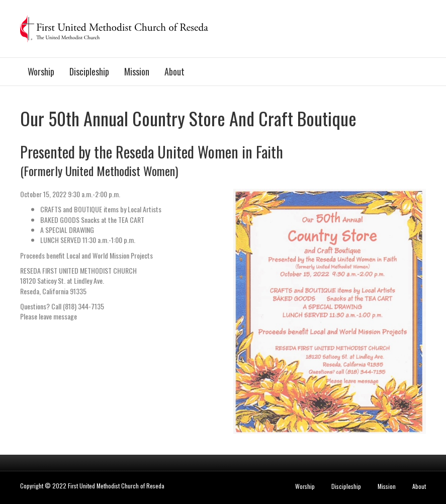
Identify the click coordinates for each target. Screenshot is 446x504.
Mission (137, 71)
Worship (41, 71)
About (174, 71)
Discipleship (89, 71)
